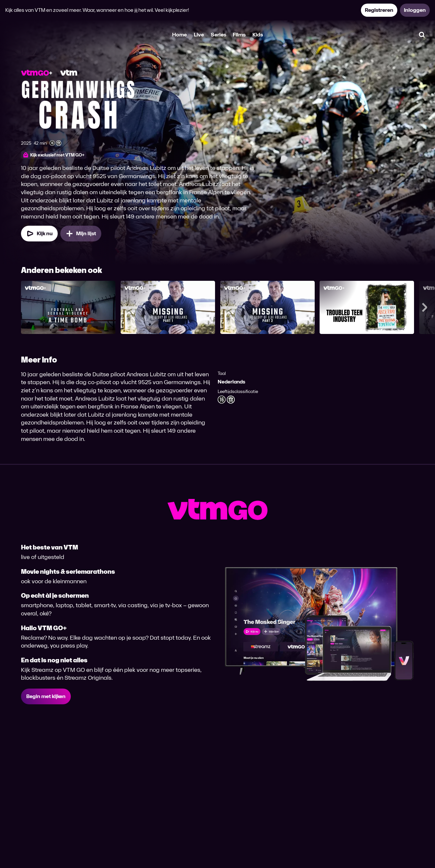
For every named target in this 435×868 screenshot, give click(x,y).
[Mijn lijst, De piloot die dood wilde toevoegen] (81, 234)
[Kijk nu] (39, 234)
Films (239, 35)
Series (218, 35)
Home (179, 35)
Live (199, 35)
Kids (258, 35)
